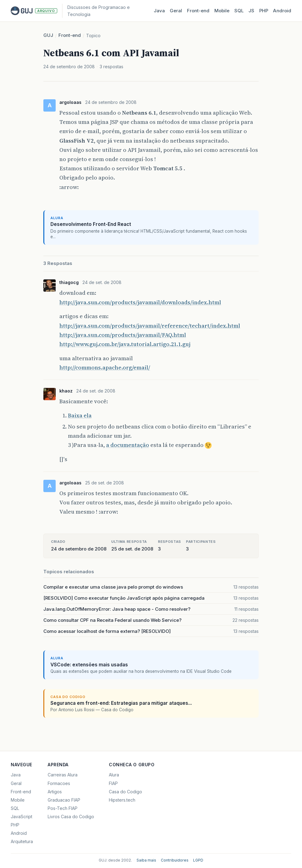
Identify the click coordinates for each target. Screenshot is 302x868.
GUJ (48, 35)
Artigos (55, 792)
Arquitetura (22, 841)
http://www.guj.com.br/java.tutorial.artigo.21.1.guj (125, 344)
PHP (264, 11)
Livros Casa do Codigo (71, 817)
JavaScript (22, 817)
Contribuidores (175, 860)
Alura (114, 775)
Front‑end (198, 11)
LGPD (198, 860)
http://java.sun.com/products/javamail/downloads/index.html (140, 302)
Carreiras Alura (63, 775)
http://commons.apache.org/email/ (105, 367)
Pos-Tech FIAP (63, 808)
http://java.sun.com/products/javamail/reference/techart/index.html (150, 326)
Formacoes (59, 783)
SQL (239, 11)
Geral (176, 11)
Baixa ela (80, 415)
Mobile (222, 11)
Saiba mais (146, 860)
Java (159, 11)
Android (282, 11)
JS (251, 11)
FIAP (113, 783)
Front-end (70, 35)
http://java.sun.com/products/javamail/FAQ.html (123, 335)
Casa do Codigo (125, 792)
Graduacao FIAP (64, 800)
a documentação (128, 445)
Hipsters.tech (122, 800)
